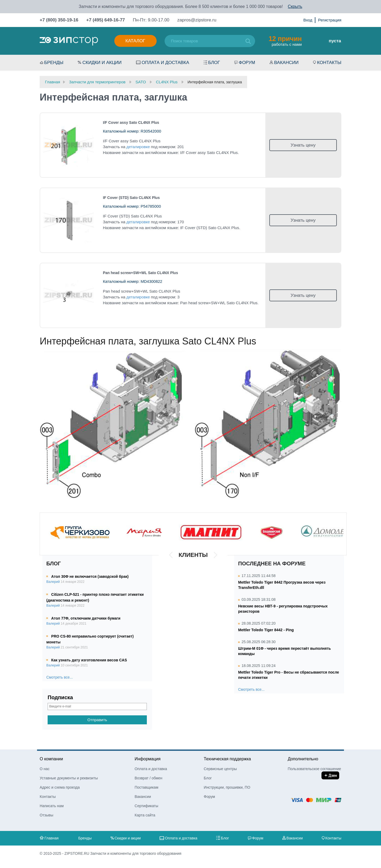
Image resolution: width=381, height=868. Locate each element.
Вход (308, 20)
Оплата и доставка (165, 63)
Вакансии (286, 63)
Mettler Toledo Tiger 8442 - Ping (266, 630)
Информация (148, 759)
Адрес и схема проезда (60, 787)
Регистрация (330, 20)
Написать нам (52, 806)
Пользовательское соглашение (314, 769)
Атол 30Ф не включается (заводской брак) (90, 576)
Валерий (53, 582)
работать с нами (285, 41)
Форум (247, 63)
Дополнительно (303, 759)
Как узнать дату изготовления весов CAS (89, 660)
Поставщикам (147, 787)
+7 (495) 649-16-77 (106, 20)
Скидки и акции (102, 63)
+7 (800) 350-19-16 (59, 20)
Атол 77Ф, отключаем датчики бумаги (86, 618)
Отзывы (46, 815)
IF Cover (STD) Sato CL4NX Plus (131, 198)
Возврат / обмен (149, 778)
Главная (51, 838)
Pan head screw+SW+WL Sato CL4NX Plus (140, 273)
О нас (45, 769)
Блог (214, 63)
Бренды (54, 63)
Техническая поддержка (227, 759)
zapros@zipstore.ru (197, 20)
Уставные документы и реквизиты (69, 778)
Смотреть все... (60, 677)
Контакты (329, 63)
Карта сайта (145, 815)
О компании (51, 759)
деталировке (138, 147)
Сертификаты (146, 806)
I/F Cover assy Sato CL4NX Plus (131, 122)
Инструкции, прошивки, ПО (227, 787)
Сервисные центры (220, 769)
